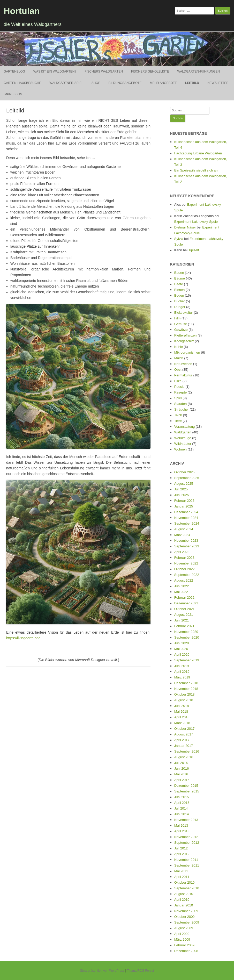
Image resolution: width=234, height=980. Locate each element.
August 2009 (184, 928)
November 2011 (186, 860)
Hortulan (22, 11)
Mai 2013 (181, 825)
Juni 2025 (182, 495)
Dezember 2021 (186, 603)
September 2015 (187, 791)
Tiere (178, 421)
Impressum (13, 94)
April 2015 (182, 803)
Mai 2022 (181, 592)
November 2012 (186, 837)
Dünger (180, 307)
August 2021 (184, 615)
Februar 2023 (184, 558)
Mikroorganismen (187, 352)
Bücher (180, 301)
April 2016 (182, 780)
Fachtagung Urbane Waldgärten (198, 153)
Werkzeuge (183, 438)
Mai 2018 (181, 711)
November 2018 (186, 689)
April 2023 (182, 552)
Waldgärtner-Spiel (66, 83)
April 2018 (182, 717)
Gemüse (181, 324)
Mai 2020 (181, 649)
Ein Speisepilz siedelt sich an (196, 170)
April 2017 (182, 740)
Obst (178, 370)
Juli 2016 (181, 763)
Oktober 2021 (184, 609)
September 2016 (187, 751)
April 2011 (182, 877)
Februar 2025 (184, 501)
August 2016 (184, 757)
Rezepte (180, 392)
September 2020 (187, 637)
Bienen (179, 290)
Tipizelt (194, 250)
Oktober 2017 (184, 729)
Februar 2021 (184, 626)
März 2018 (182, 723)
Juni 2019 (182, 666)
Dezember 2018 (186, 683)
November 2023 (186, 541)
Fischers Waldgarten (104, 71)
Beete (179, 284)
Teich (178, 415)
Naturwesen (183, 364)
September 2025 (187, 478)
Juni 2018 (182, 706)
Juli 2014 (181, 808)
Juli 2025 (181, 489)
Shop (96, 83)
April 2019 (182, 672)
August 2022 (184, 580)
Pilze (178, 381)
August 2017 (184, 734)
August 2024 (184, 529)
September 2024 (187, 523)
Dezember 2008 (186, 951)
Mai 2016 (181, 774)
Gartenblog (14, 71)
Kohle (179, 347)
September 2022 (187, 575)
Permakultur (183, 375)
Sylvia (179, 239)
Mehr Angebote (163, 83)
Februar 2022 (184, 598)
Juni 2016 (182, 768)
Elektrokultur (184, 313)
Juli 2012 (181, 848)
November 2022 (186, 563)
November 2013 (186, 820)
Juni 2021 (182, 620)
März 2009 (182, 939)
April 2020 (182, 654)
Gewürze (181, 330)
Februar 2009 (184, 945)
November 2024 (186, 518)
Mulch (179, 358)
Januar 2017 (184, 746)
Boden (179, 295)
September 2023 (187, 546)
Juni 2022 (182, 586)
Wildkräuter (183, 444)
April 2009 (182, 934)
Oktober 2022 (184, 569)
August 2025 (184, 484)
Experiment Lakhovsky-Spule (196, 222)
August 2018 (184, 700)
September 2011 (187, 865)
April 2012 (182, 854)
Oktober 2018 (184, 694)
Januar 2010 (184, 905)
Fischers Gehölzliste (150, 71)
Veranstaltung (185, 427)
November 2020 (186, 632)
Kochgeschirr (184, 341)
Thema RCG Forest (141, 971)
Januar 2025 (184, 506)
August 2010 (184, 894)
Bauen (179, 273)
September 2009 (187, 922)
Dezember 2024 (186, 512)
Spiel (178, 398)
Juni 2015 (182, 797)
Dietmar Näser (185, 227)
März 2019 (182, 677)
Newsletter (218, 83)
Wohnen (180, 449)
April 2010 (182, 900)
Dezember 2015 (186, 786)
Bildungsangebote (125, 83)
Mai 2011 (181, 871)
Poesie (179, 387)
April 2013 (182, 831)
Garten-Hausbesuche (22, 83)
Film (178, 318)
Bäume (180, 278)
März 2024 (182, 535)
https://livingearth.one (23, 638)
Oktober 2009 (184, 917)
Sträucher (182, 409)
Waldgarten (183, 432)
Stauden (180, 404)
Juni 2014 (182, 814)
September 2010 (187, 888)
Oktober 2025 (184, 472)
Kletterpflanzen (186, 335)
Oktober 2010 (184, 882)
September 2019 (187, 660)
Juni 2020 (182, 643)
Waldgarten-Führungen (198, 71)
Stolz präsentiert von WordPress (102, 971)
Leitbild (192, 83)
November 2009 (186, 911)
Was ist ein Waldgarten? (55, 71)
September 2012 (187, 843)
